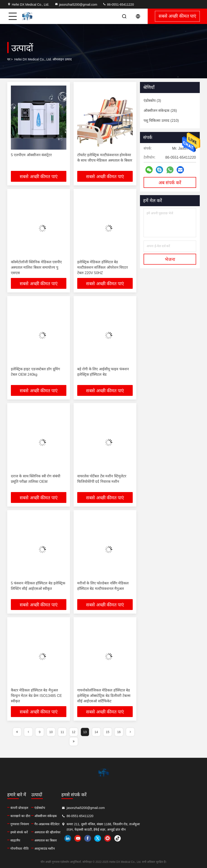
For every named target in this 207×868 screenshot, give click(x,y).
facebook (150, 838)
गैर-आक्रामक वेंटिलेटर (78, 824)
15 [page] (108, 732)
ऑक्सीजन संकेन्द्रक (77, 816)
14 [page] (96, 732)
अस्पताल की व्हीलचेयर (78, 832)
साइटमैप (15, 840)
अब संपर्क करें (170, 183)
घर (9, 59)
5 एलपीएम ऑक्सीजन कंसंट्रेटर (31, 155)
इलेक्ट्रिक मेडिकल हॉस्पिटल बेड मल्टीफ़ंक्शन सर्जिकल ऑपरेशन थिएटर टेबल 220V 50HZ (103, 267)
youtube (140, 838)
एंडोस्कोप (71, 808)
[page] (17, 732)
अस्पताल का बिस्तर (77, 840)
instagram (170, 838)
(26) (160, 111)
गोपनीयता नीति (19, 849)
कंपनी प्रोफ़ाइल (19, 808)
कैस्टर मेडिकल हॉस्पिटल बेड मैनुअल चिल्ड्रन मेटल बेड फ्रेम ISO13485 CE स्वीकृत (36, 696)
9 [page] (40, 732)
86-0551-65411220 (118, 5)
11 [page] (62, 732)
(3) (152, 101)
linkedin (130, 838)
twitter (160, 838)
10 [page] (51, 732)
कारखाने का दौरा (20, 816)
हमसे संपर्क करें (19, 832)
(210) (161, 121)
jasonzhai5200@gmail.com (76, 5)
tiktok (180, 838)
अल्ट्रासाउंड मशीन (76, 849)
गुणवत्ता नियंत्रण (20, 824)
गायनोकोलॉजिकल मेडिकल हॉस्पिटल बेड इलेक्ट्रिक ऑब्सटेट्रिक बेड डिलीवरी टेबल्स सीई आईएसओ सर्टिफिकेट (104, 696)
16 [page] (119, 732)
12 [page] (74, 732)
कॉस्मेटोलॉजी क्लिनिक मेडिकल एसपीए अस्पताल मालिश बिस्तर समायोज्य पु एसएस (36, 267)
